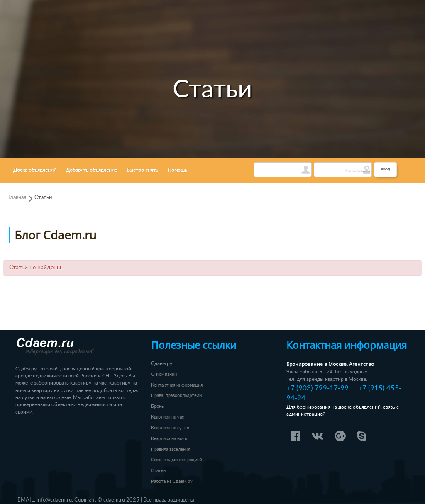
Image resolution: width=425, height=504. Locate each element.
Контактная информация (177, 385)
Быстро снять (142, 170)
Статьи (43, 197)
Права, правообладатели (176, 396)
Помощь (177, 170)
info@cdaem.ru (54, 500)
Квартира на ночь (169, 439)
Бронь (157, 406)
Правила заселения (171, 449)
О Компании (164, 374)
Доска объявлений (35, 170)
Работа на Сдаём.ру (172, 481)
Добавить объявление (92, 170)
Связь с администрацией (177, 460)
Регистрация (358, 170)
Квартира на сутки (170, 428)
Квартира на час (167, 417)
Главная (17, 197)
